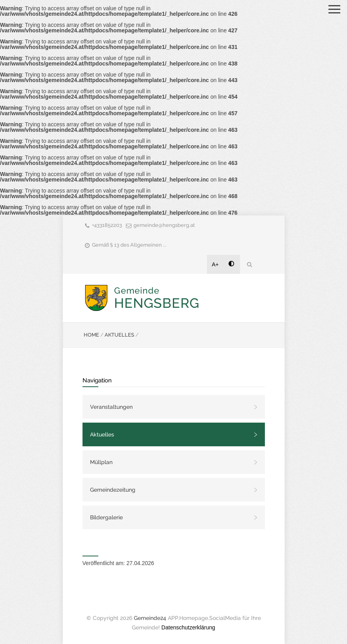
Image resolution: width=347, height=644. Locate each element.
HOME (91, 335)
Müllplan (101, 462)
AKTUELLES (119, 335)
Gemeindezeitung (113, 490)
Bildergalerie (106, 517)
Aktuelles (102, 434)
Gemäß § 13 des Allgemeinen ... (129, 245)
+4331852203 (107, 225)
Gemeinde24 (150, 618)
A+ (216, 264)
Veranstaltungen (111, 407)
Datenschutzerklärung (188, 627)
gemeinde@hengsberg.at (164, 225)
